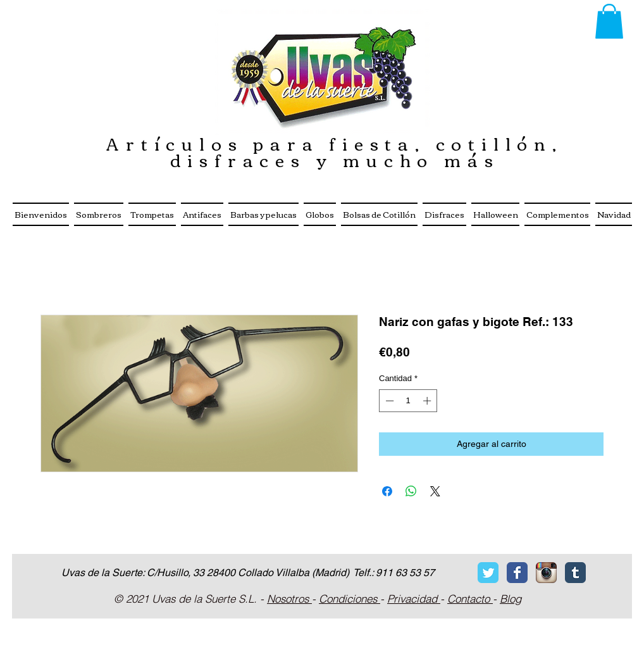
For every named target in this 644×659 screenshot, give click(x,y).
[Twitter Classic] (488, 573)
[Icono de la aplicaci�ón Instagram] (546, 573)
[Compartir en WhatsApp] (411, 491)
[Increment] (428, 401)
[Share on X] (435, 491)
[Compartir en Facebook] (387, 491)
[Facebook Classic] (517, 573)
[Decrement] (388, 401)
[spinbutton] (408, 401)
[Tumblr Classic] (575, 573)
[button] (609, 21)
